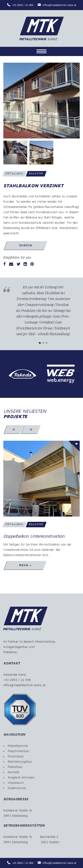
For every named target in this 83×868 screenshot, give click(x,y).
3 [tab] (47, 343)
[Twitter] (18, 264)
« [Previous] (14, 429)
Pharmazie (16, 756)
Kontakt (14, 772)
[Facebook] (5, 264)
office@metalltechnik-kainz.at (59, 5)
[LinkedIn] (25, 264)
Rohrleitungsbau (20, 762)
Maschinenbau (19, 751)
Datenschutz (17, 788)
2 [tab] (43, 343)
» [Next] (31, 429)
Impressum (16, 783)
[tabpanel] (43, 314)
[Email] (11, 264)
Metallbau (15, 767)
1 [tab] (40, 343)
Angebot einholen (21, 777)
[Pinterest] (32, 264)
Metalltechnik (18, 746)
